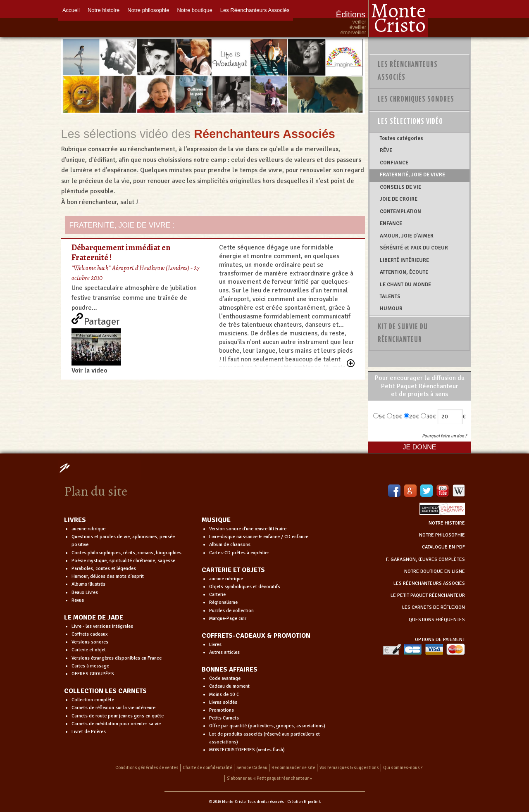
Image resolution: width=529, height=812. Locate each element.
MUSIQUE (216, 520)
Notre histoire (104, 9)
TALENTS (390, 297)
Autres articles (224, 652)
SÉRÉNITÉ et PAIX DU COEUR (414, 248)
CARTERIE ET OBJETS (233, 570)
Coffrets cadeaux (90, 634)
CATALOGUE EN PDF (443, 547)
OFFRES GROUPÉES (93, 674)
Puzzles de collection (231, 611)
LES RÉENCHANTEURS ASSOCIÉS (429, 583)
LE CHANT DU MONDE (405, 285)
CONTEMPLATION (400, 211)
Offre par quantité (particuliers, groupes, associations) (267, 726)
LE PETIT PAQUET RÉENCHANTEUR (428, 595)
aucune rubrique (88, 529)
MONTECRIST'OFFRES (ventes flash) (247, 750)
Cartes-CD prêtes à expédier (239, 553)
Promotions (222, 710)
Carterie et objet (89, 650)
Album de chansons (230, 545)
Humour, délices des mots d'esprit (108, 576)
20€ (411, 417)
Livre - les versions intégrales (102, 626)
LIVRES (75, 520)
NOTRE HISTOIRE (447, 523)
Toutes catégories (402, 138)
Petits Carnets (224, 718)
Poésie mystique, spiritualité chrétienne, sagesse (123, 561)
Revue (78, 600)
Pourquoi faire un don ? (444, 436)
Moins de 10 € (224, 694)
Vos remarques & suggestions (349, 768)
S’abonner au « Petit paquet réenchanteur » (269, 778)
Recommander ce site (293, 768)
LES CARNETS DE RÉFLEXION (434, 607)
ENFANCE (391, 223)
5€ (379, 417)
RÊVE (386, 150)
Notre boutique (195, 9)
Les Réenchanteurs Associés (256, 9)
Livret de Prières (89, 732)
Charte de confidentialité (207, 768)
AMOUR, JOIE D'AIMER (407, 236)
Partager (102, 320)
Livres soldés (223, 702)
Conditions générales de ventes (147, 768)
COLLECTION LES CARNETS (105, 691)
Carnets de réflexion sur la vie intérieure (113, 708)
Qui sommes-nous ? (403, 768)
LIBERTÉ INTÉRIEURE (404, 260)
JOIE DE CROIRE (399, 199)
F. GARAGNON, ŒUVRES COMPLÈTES (425, 559)
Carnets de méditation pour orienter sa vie (116, 724)
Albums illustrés (88, 584)
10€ (394, 417)
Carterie (217, 595)
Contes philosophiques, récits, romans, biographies (126, 553)
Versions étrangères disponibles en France (117, 658)
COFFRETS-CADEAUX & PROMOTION (256, 636)
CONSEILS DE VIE (400, 187)
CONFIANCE (394, 163)
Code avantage (225, 678)
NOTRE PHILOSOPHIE (442, 535)
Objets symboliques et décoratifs (245, 587)
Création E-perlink (304, 802)
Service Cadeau (252, 768)
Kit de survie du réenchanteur (403, 334)
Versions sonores (90, 642)
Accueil (71, 9)
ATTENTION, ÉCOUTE (404, 272)
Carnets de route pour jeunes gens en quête (118, 716)
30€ (428, 417)
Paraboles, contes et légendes (104, 569)
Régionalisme (223, 602)
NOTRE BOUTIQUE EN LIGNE (435, 571)
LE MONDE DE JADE (94, 617)
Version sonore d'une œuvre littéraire (248, 529)
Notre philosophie (149, 9)
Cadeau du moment (229, 686)
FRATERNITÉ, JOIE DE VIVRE (412, 175)
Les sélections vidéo (410, 122)
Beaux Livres (85, 592)
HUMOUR (391, 309)
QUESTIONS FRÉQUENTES (437, 620)
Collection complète (93, 700)
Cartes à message (90, 666)
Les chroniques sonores (416, 100)
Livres (215, 645)
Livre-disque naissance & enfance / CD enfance (259, 537)
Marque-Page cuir (228, 618)
